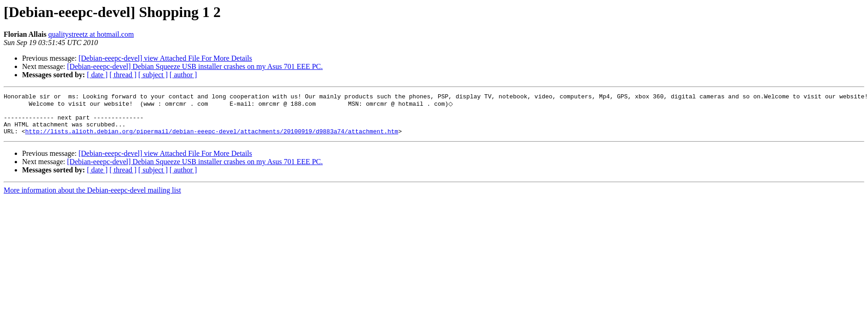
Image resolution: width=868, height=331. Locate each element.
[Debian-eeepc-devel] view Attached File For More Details (166, 58)
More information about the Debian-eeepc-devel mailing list (92, 198)
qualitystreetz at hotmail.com (91, 34)
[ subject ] (153, 75)
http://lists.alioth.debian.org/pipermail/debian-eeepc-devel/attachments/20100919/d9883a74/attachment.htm (212, 139)
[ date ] (97, 75)
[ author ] (183, 75)
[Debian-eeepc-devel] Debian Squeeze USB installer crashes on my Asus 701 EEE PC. (195, 66)
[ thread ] (123, 75)
